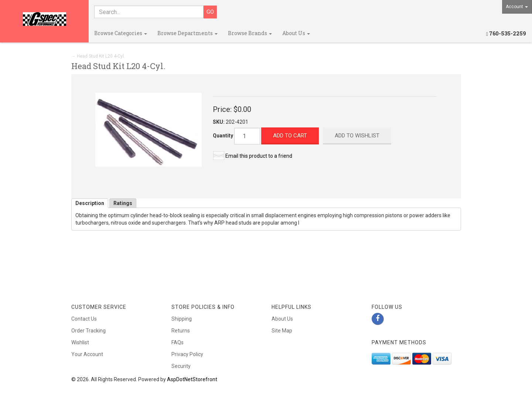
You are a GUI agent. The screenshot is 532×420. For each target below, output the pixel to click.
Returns (181, 331)
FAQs (178, 342)
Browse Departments (187, 33)
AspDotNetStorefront (192, 379)
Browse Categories (121, 33)
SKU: (219, 122)
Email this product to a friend (259, 156)
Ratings (123, 203)
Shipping (182, 319)
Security (181, 366)
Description (90, 203)
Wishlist (80, 342)
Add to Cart (290, 136)
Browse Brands (250, 33)
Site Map (282, 331)
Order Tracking (88, 331)
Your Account (87, 354)
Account (517, 7)
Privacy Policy (187, 354)
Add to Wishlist (357, 136)
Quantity (223, 136)
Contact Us (84, 319)
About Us (296, 33)
